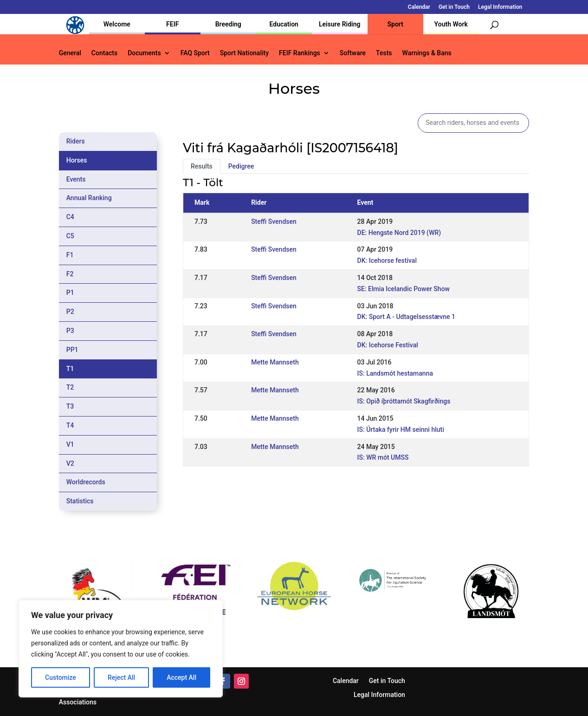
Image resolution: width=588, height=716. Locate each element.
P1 (70, 293)
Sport (395, 24)
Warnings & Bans (427, 53)
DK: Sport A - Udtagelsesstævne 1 (406, 317)
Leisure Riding (340, 24)
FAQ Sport (195, 53)
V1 (70, 444)
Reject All (121, 677)
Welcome (117, 24)
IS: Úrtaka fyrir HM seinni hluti (401, 430)
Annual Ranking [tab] (89, 198)
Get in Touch (454, 7)
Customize (61, 677)
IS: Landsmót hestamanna (395, 373)
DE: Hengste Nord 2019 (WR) (399, 233)
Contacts (104, 53)
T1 (70, 369)
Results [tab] (202, 166)
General (70, 53)
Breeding (228, 24)
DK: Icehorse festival (387, 260)
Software (353, 53)
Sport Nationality (244, 53)
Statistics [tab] (80, 501)
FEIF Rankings (300, 53)
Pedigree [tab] (241, 166)
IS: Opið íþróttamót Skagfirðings (404, 401)
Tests (384, 53)
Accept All (181, 677)
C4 (70, 217)
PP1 (72, 350)
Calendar (419, 7)
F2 (70, 274)
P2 (70, 312)
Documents (144, 53)
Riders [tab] (76, 141)
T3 (70, 406)
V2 (70, 463)
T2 (70, 387)
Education (284, 24)
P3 (70, 331)
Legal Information (500, 7)
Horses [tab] (77, 160)
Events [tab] (76, 179)
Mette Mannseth (275, 362)
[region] (121, 649)
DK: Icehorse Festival (388, 345)
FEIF (172, 24)
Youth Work (451, 24)
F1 (70, 255)
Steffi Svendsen (274, 221)
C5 (70, 236)
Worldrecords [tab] (86, 482)
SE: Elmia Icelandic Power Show (404, 289)
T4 (70, 425)
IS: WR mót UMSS (383, 457)
